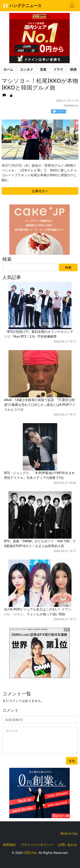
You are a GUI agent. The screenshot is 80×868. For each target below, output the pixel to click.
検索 (68, 267)
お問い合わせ (68, 845)
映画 (73, 69)
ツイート (59, 111)
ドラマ (58, 69)
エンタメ (27, 69)
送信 (72, 761)
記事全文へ (40, 191)
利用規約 (9, 845)
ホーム (8, 69)
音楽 (43, 69)
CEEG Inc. (31, 853)
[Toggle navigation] (72, 6)
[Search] (30, 267)
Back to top (69, 833)
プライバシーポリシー (37, 845)
